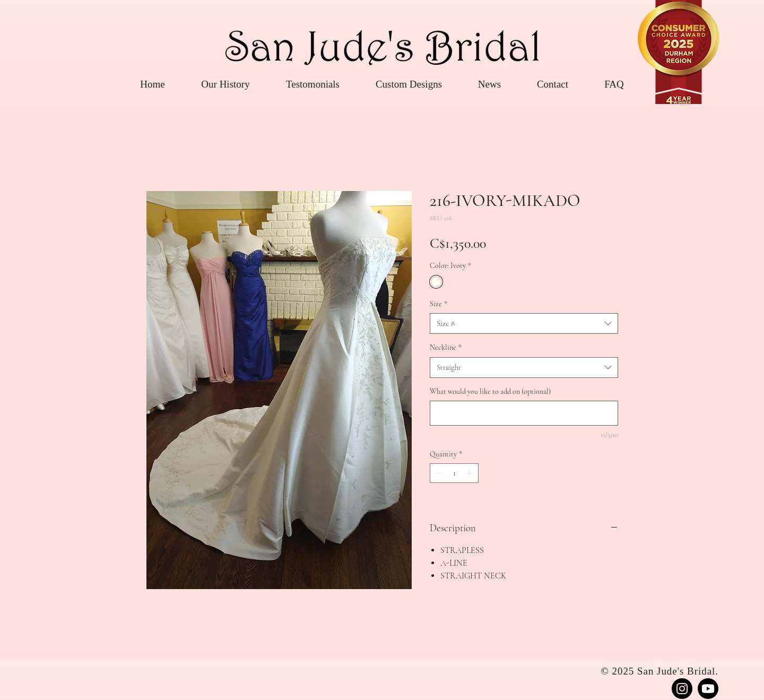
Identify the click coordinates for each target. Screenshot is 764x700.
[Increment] (470, 473)
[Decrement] (438, 473)
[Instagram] (682, 689)
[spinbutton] (454, 473)
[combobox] (524, 323)
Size (439, 304)
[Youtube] (708, 689)
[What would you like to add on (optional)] (524, 413)
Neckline (446, 347)
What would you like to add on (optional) (490, 391)
